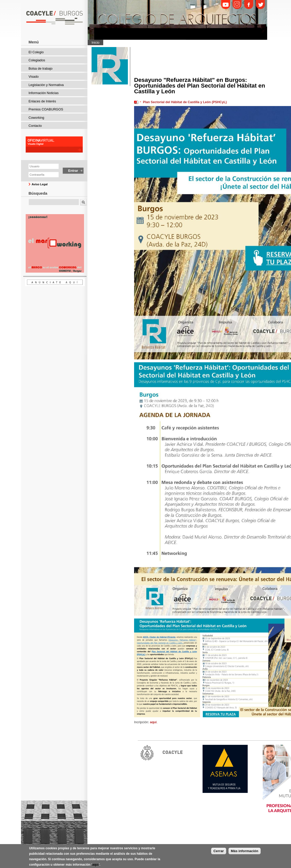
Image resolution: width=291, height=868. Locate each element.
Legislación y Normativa (46, 85)
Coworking (36, 118)
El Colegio (36, 52)
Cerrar (219, 854)
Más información (245, 854)
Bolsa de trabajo (40, 68)
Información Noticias (44, 93)
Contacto (35, 126)
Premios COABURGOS (46, 109)
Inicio (95, 42)
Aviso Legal (40, 184)
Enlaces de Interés (42, 101)
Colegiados (37, 60)
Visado (34, 77)
